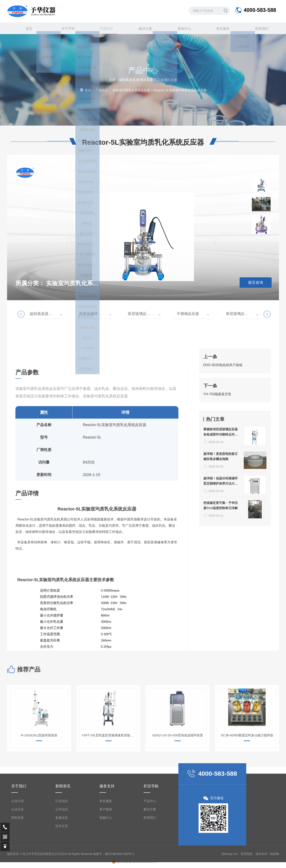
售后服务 (221, 28)
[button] (214, 356)
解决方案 (143, 28)
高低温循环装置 (92, 314)
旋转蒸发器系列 (43, 314)
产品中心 (104, 30)
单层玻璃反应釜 (239, 314)
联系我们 (259, 28)
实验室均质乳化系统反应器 (131, 90)
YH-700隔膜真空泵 (217, 447)
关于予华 (65, 28)
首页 (27, 28)
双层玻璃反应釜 (141, 314)
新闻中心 (182, 28)
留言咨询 (256, 283)
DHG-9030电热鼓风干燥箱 (223, 418)
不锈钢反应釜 (188, 314)
